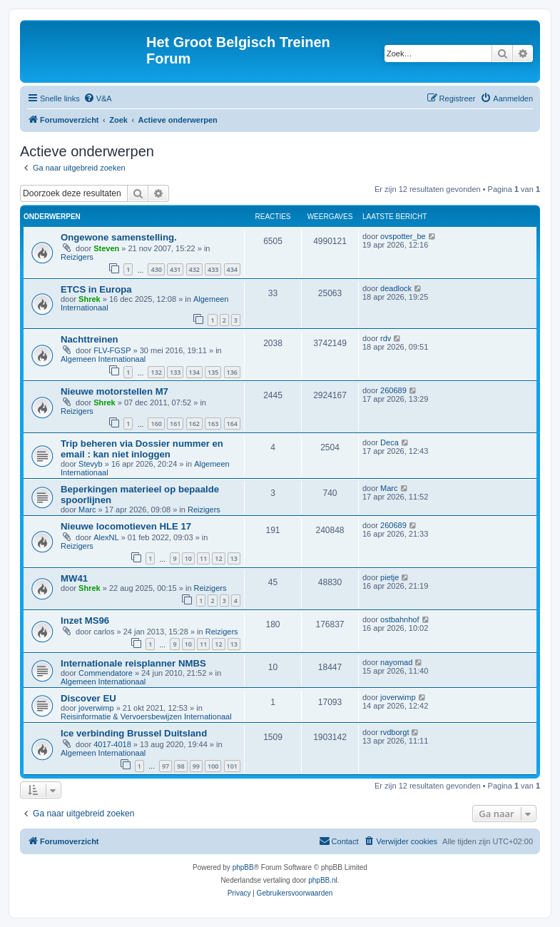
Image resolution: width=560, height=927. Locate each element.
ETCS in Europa (96, 289)
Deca (390, 442)
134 (194, 372)
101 (232, 766)
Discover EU (88, 698)
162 (194, 424)
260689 (393, 390)
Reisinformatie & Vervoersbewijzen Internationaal (146, 716)
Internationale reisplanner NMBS (133, 663)
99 (196, 766)
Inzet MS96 (85, 620)
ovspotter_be (403, 236)
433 (213, 269)
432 (194, 269)
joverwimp (96, 708)
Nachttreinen (90, 339)
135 (213, 372)
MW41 (74, 578)
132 (156, 372)
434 (232, 269)
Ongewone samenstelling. (119, 237)
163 (213, 424)
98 (180, 766)
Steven (106, 248)
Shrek (90, 299)
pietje (390, 577)
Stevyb (91, 464)
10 (188, 558)
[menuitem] (98, 98)
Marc (87, 510)
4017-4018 (112, 744)
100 (213, 766)
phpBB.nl (323, 880)
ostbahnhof (399, 619)
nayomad (396, 662)
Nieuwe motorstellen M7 (114, 391)
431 (175, 269)
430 (156, 269)
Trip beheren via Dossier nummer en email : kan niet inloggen (142, 449)
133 (175, 372)
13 (234, 558)
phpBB (243, 867)
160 (156, 424)
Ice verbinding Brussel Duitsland (134, 733)
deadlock (396, 288)
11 (203, 558)
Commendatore (106, 673)
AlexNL (106, 537)
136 (232, 372)
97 (166, 766)
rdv (386, 338)
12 (218, 558)
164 (232, 424)
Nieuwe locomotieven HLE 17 (126, 526)
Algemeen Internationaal (103, 359)
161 (175, 424)
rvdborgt (394, 732)
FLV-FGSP (112, 350)
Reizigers (77, 257)
